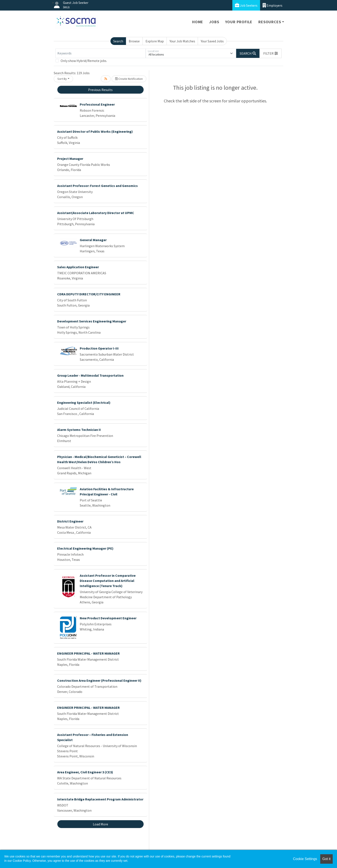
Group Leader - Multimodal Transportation (90, 375)
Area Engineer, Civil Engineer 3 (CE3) (85, 772)
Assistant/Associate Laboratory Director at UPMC (96, 213)
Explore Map (155, 41)
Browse (134, 41)
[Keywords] (101, 53)
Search (118, 41)
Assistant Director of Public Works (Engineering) (95, 131)
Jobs (214, 22)
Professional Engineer (97, 104)
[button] (271, 53)
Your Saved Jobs (212, 41)
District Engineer (70, 521)
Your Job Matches (182, 41)
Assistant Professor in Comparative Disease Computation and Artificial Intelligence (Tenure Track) (108, 581)
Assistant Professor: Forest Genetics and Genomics (97, 186)
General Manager (93, 240)
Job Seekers (246, 5)
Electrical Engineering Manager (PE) (85, 548)
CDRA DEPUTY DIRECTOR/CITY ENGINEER (89, 294)
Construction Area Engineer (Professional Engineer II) (99, 680)
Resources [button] (270, 22)
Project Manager (70, 159)
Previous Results (100, 90)
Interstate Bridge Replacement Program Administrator (100, 799)
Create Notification (129, 79)
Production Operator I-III (99, 348)
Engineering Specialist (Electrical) (84, 402)
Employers (273, 5)
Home (198, 22)
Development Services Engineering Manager (92, 321)
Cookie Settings (305, 859)
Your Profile (239, 22)
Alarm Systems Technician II (79, 430)
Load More (100, 824)
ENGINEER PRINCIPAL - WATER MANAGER (88, 653)
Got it (326, 859)
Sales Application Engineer (78, 267)
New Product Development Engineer (108, 618)
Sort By (62, 79)
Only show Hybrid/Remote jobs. (84, 61)
